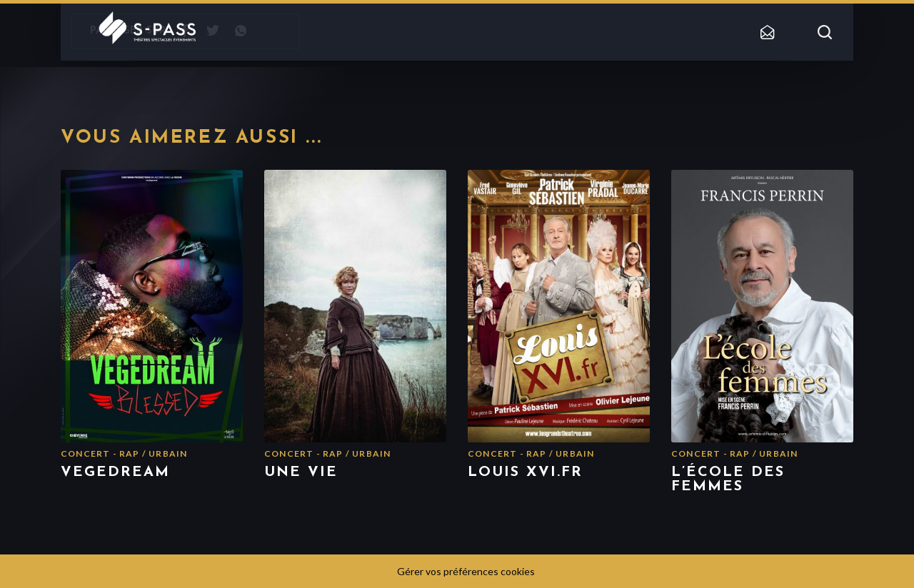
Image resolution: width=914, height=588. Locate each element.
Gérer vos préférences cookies (466, 571)
